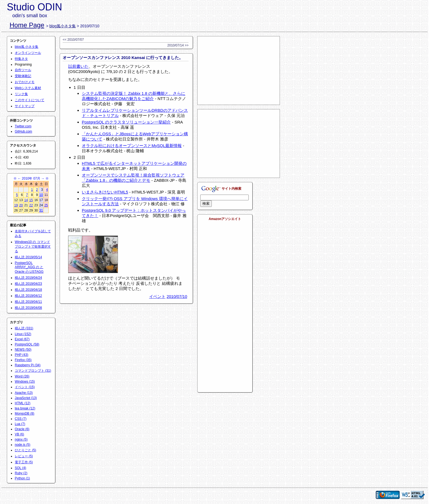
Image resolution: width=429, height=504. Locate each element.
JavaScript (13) (26, 398)
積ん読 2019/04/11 (28, 302)
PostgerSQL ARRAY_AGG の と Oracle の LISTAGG (29, 267)
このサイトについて (30, 100)
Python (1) (22, 478)
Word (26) (22, 376)
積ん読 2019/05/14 (28, 257)
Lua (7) (20, 424)
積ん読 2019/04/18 (28, 290)
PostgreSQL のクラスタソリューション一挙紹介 (126, 122)
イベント (157, 296)
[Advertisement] (239, 71)
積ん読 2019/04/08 (28, 308)
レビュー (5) (24, 456)
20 (21, 205)
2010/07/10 (177, 296)
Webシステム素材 (28, 88)
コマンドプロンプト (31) (33, 371)
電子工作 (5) (24, 462)
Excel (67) (22, 339)
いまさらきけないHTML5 (105, 192)
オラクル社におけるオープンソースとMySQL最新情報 (132, 146)
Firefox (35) (23, 360)
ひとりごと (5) (25, 450)
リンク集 (21, 94)
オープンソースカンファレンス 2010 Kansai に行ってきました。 (123, 58)
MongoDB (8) (24, 414)
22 (31, 205)
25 (46, 205)
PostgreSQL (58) (27, 344)
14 (26, 200)
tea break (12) (25, 408)
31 (41, 210)
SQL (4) (21, 468)
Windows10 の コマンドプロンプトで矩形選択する (33, 247)
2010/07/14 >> (178, 45)
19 (16, 205)
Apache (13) (24, 393)
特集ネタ (21, 59)
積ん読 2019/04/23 (28, 284)
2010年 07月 (31, 178)
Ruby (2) (21, 473)
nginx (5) (21, 439)
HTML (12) (23, 403)
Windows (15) (25, 382)
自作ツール (23, 70)
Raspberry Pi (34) (28, 365)
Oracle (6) (22, 429)
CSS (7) (21, 419)
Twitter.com (23, 126)
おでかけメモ (25, 82)
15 (31, 200)
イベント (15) (25, 387)
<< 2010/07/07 (73, 40)
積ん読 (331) (24, 328)
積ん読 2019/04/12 (28, 296)
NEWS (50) (23, 350)
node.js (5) (23, 445)
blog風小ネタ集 (63, 26)
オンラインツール (28, 53)
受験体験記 (23, 76)
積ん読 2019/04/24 (28, 278)
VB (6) (19, 434)
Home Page (27, 25)
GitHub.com (23, 131)
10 (41, 195)
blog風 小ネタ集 (27, 47)
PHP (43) (21, 355)
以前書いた (78, 66)
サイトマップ (25, 106)
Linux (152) (23, 334)
